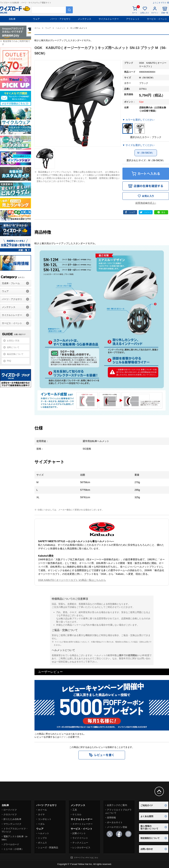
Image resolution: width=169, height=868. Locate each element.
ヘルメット (44, 833)
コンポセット (45, 819)
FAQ (9, 361)
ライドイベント (80, 838)
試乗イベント (79, 833)
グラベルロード (11, 844)
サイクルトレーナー (109, 19)
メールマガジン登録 (117, 827)
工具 (75, 810)
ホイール (42, 810)
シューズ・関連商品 (48, 848)
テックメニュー (80, 843)
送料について (13, 347)
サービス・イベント (157, 19)
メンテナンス (84, 19)
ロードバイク (10, 810)
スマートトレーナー (83, 824)
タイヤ (41, 814)
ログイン (64, 737)
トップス (42, 838)
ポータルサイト (115, 822)
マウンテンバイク (12, 824)
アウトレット (133, 19)
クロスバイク (10, 814)
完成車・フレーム (11, 283)
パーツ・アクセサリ (60, 19)
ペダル (41, 824)
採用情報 (111, 818)
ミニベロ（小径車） (14, 849)
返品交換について (15, 354)
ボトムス (42, 843)
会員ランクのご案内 (117, 805)
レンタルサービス (81, 848)
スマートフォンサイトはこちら (86, 858)
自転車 (12, 19)
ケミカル (77, 814)
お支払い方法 (13, 341)
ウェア (36, 19)
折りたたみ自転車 (12, 819)
